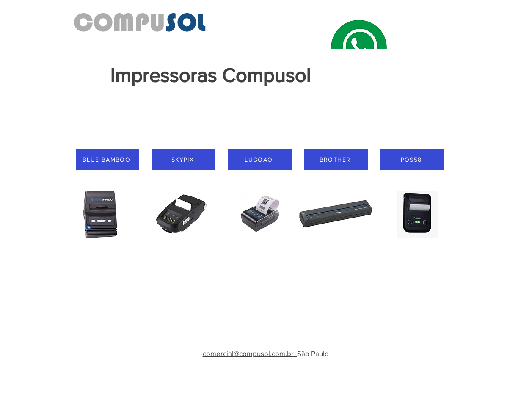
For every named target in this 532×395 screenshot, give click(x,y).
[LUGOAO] (260, 160)
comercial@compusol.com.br (250, 353)
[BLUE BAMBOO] (108, 160)
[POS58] (412, 160)
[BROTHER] (336, 160)
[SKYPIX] (184, 160)
